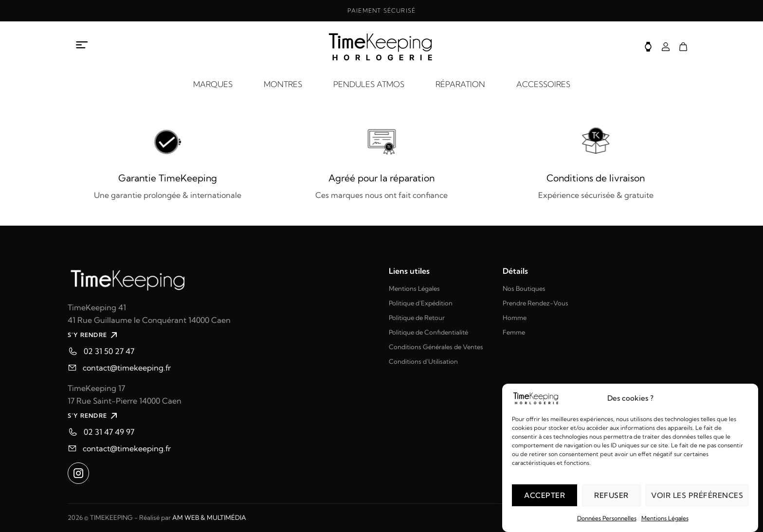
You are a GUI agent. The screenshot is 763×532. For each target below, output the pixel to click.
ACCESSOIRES (543, 84)
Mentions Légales (665, 518)
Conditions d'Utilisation (423, 361)
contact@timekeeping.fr (127, 368)
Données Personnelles (607, 518)
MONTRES (283, 84)
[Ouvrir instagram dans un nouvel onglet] (78, 473)
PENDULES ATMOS (369, 84)
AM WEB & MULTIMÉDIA (209, 517)
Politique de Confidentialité (428, 332)
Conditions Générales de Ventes (436, 347)
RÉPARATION (460, 84)
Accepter (545, 495)
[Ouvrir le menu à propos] (82, 45)
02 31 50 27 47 (109, 351)
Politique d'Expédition (421, 303)
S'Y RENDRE (94, 335)
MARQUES (213, 84)
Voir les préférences (697, 495)
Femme (514, 332)
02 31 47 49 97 (109, 432)
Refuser (611, 495)
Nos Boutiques (524, 288)
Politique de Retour (417, 318)
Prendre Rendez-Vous (536, 303)
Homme (515, 318)
